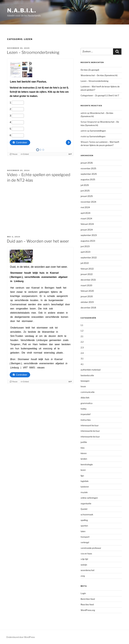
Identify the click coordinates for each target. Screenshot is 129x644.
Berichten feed (88, 599)
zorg (83, 576)
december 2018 (88, 308)
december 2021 (88, 280)
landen (84, 459)
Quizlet (84, 509)
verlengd (85, 542)
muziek (84, 492)
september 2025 (89, 174)
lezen (83, 470)
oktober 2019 (87, 302)
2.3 (82, 347)
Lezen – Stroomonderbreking (33, 52)
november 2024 (88, 202)
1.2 (82, 331)
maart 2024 (86, 218)
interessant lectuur (90, 425)
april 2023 (85, 252)
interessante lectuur (90, 431)
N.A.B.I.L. (22, 10)
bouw (83, 386)
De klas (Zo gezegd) (90, 70)
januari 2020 (87, 296)
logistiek (85, 481)
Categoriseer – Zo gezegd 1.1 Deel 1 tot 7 (100, 95)
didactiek (85, 398)
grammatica (87, 403)
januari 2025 (87, 196)
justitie (84, 442)
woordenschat (87, 570)
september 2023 (89, 235)
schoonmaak (87, 514)
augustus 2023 (88, 241)
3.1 (82, 358)
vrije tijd (84, 559)
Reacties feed (87, 604)
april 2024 (85, 213)
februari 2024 (87, 224)
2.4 (82, 353)
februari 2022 (87, 269)
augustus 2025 (88, 179)
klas (83, 448)
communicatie (88, 392)
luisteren (85, 487)
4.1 (82, 364)
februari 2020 (87, 291)
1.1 (82, 325)
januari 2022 (87, 274)
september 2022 (89, 257)
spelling (84, 520)
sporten (84, 526)
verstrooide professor (91, 548)
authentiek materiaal (91, 370)
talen (83, 531)
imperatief (86, 414)
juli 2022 (85, 263)
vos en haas (86, 554)
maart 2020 (86, 285)
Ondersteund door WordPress (21, 637)
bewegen (85, 381)
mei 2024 (85, 207)
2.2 (82, 342)
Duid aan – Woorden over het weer (38, 241)
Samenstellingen (98, 131)
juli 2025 (85, 185)
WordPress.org (88, 610)
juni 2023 (85, 246)
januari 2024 (87, 230)
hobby (84, 409)
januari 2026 (87, 163)
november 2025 (88, 168)
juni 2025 (85, 191)
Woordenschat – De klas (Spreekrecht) (99, 75)
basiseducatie (87, 375)
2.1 (82, 336)
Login (83, 593)
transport (85, 537)
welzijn (84, 565)
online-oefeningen (89, 498)
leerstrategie (87, 464)
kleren (84, 453)
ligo (82, 476)
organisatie (86, 503)
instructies (86, 420)
